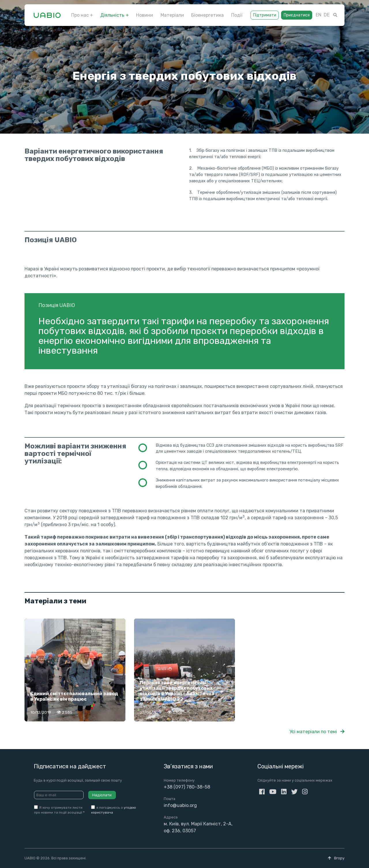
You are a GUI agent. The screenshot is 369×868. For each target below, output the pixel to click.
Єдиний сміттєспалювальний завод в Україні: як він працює (74, 696)
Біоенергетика (207, 15)
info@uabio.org (180, 805)
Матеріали (172, 15)
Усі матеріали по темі (317, 732)
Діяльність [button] (112, 15)
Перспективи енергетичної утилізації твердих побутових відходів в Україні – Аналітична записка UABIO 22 (177, 691)
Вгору (336, 858)
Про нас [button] (80, 15)
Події (237, 15)
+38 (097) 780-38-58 (187, 787)
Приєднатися (297, 15)
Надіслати (102, 795)
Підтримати (265, 15)
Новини (145, 15)
